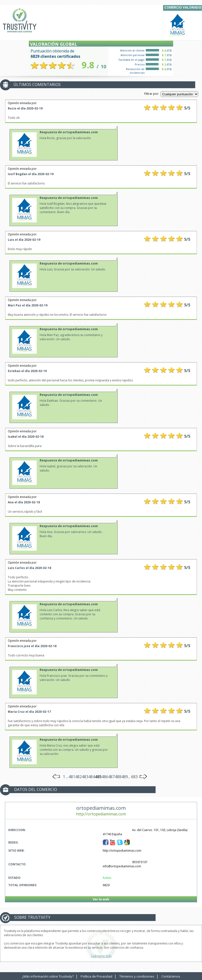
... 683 (133, 777)
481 (72, 777)
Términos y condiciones (137, 976)
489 (125, 777)
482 (78, 777)
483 (85, 777)
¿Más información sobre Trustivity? (48, 976)
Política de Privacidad (96, 976)
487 (111, 777)
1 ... (66, 777)
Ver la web (101, 899)
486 (105, 777)
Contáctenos (171, 976)
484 (92, 777)
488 (118, 777)
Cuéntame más (101, 956)
